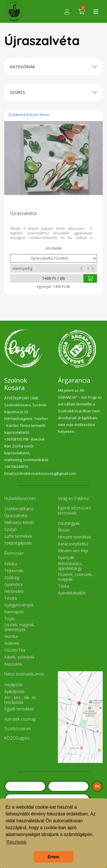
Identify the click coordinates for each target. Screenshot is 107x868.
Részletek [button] (16, 842)
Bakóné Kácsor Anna (31, 114)
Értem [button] (53, 857)
